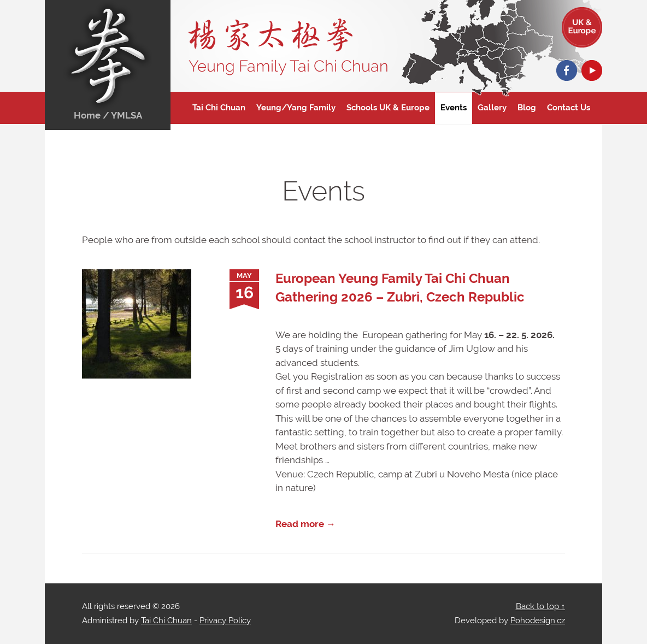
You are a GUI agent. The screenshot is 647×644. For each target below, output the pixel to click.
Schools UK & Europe (388, 108)
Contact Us (569, 108)
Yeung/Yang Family (296, 108)
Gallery (492, 108)
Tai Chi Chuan (219, 108)
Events (454, 108)
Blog (527, 108)
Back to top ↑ (541, 606)
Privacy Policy (225, 621)
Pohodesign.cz (538, 621)
